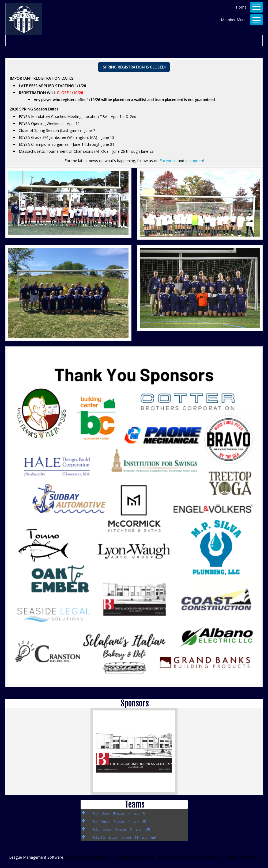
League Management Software (36, 857)
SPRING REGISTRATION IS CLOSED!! (135, 67)
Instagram (194, 161)
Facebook (169, 161)
